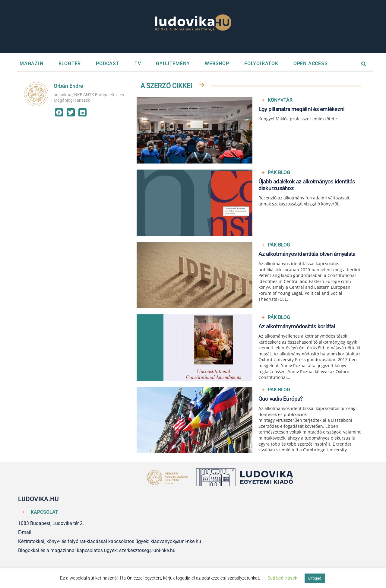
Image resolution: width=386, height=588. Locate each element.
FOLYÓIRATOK (261, 64)
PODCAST (108, 64)
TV (138, 64)
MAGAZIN (32, 64)
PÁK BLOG (279, 172)
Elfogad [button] (315, 578)
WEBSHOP (217, 64)
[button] (59, 112)
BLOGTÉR (70, 64)
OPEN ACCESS (311, 64)
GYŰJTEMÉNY (173, 64)
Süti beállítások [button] (282, 578)
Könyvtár (280, 100)
